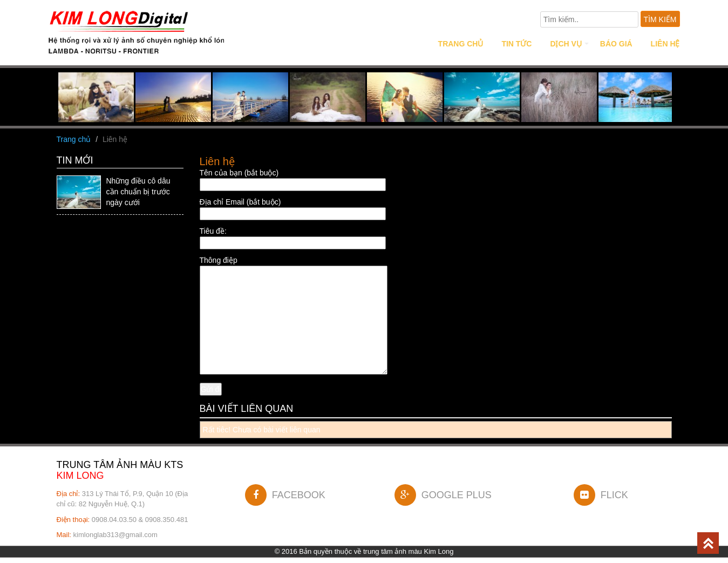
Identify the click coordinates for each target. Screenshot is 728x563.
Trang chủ (461, 44)
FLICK (601, 495)
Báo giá (616, 44)
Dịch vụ (566, 44)
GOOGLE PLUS (443, 495)
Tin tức (516, 44)
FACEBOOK (285, 495)
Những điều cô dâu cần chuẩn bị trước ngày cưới (138, 192)
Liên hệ (665, 44)
